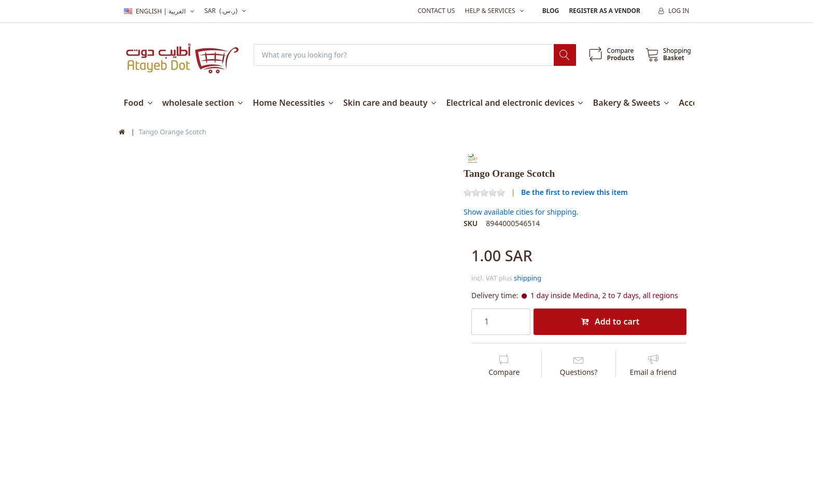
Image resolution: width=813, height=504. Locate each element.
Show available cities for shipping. (521, 212)
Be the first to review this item (574, 192)
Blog (551, 11)
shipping (528, 278)
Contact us (436, 11)
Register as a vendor (604, 11)
